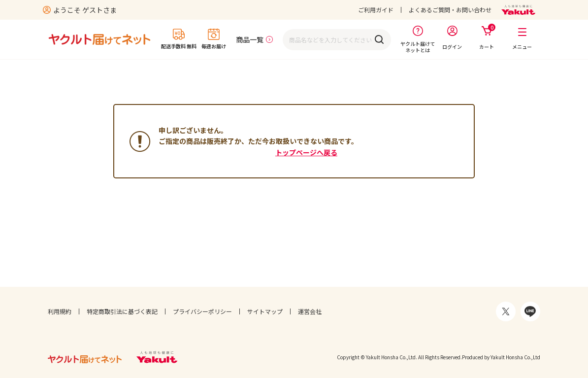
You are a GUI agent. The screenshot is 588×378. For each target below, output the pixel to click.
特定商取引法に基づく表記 (122, 311)
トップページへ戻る (306, 152)
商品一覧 (250, 39)
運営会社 (310, 311)
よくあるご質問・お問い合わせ (450, 10)
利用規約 (60, 311)
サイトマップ (265, 311)
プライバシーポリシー (202, 311)
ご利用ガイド (376, 10)
